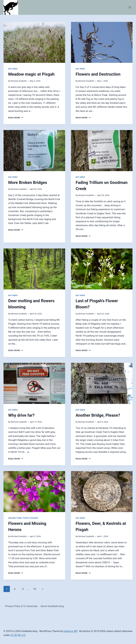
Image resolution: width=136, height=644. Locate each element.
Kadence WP (70, 631)
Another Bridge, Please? (98, 415)
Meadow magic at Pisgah (31, 74)
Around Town (15, 518)
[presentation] (34, 42)
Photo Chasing (31, 518)
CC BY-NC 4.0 (18, 635)
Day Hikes (13, 69)
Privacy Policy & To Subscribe (21, 606)
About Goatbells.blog (52, 606)
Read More (16, 118)
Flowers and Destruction (98, 74)
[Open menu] (130, 7)
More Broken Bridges (28, 183)
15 (34, 589)
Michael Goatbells (19, 81)
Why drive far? (21, 415)
